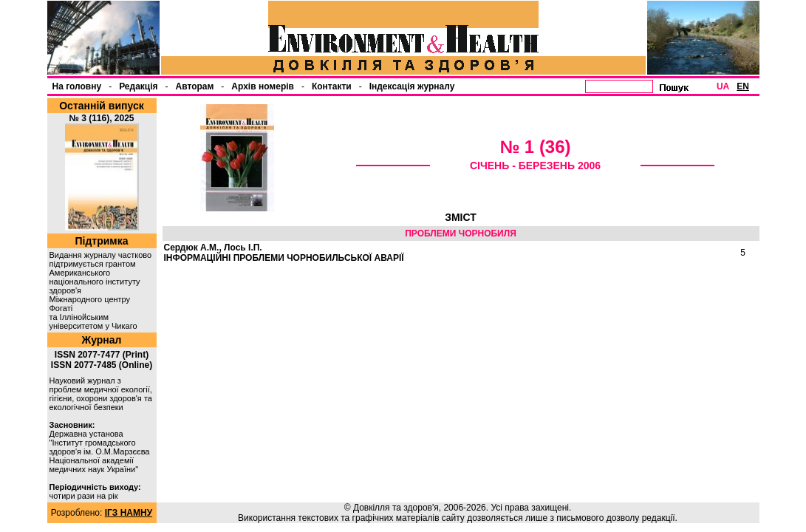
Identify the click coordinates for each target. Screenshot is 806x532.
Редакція (138, 86)
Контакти (332, 86)
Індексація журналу (412, 86)
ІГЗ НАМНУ (129, 513)
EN (743, 86)
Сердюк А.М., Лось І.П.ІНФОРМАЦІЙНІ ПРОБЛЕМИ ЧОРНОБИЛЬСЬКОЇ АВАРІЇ (284, 253)
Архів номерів (263, 86)
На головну (77, 86)
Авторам (195, 86)
